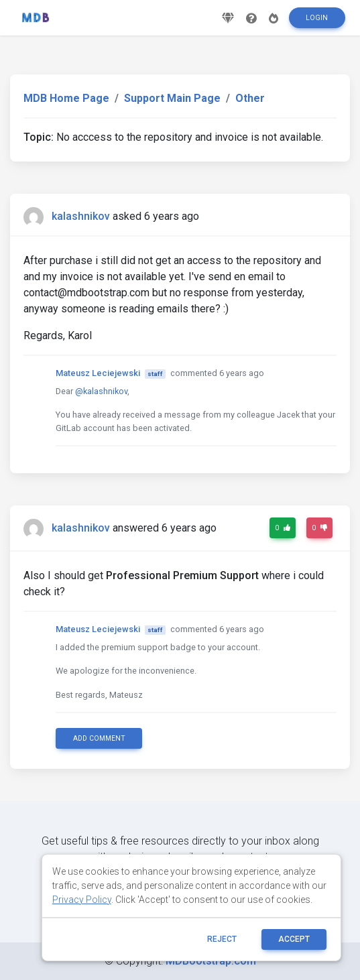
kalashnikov (81, 216)
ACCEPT (294, 939)
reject (222, 939)
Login (317, 18)
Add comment (99, 738)
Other (250, 98)
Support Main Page (172, 98)
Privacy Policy (82, 900)
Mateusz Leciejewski (98, 373)
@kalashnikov (101, 391)
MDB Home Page (66, 98)
